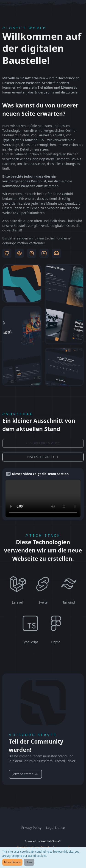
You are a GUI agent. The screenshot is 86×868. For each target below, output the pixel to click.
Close (29, 862)
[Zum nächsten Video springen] (43, 457)
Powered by (43, 841)
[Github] (7, 253)
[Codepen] (19, 253)
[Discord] (56, 253)
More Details (12, 862)
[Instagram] (32, 253)
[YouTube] (44, 253)
